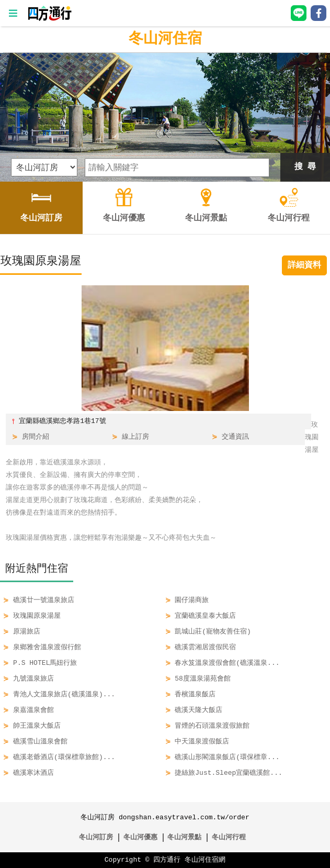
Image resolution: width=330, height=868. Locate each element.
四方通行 (167, 860)
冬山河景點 (184, 838)
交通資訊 (235, 437)
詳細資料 (304, 265)
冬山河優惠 (140, 838)
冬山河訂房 (96, 838)
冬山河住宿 (165, 39)
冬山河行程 (229, 838)
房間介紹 (36, 437)
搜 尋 (305, 167)
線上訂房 (135, 437)
